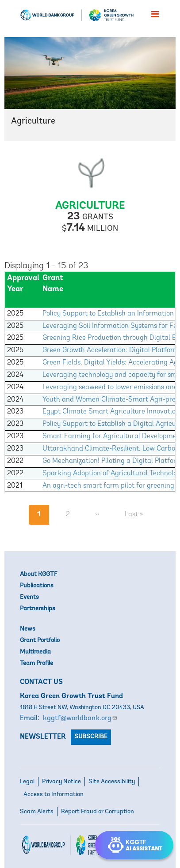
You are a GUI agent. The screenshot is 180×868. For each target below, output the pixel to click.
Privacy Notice (61, 782)
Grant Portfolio (40, 641)
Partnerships (38, 609)
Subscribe (91, 737)
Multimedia (35, 652)
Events (29, 597)
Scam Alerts (37, 812)
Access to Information (54, 795)
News (28, 629)
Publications (37, 586)
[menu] (155, 14)
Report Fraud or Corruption (98, 812)
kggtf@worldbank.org (80, 718)
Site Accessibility (112, 782)
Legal (27, 782)
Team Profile (36, 663)
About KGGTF (38, 574)
